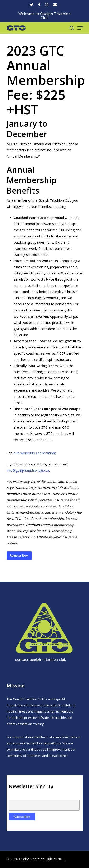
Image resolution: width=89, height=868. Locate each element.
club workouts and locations (35, 453)
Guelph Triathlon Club (48, 660)
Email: (13, 797)
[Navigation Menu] (80, 28)
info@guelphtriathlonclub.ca (28, 470)
